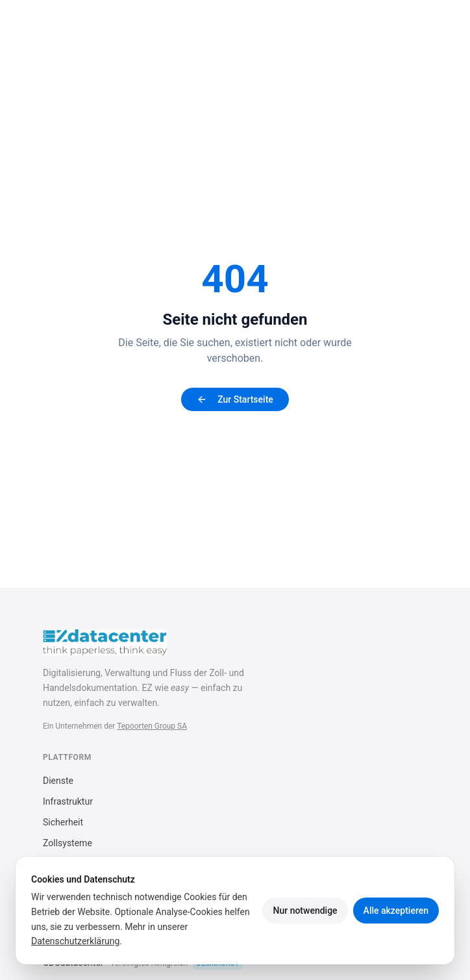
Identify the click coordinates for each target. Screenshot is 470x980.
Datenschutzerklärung (75, 941)
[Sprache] (376, 26)
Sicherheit (63, 822)
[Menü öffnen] (414, 26)
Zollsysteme (68, 843)
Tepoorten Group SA (152, 726)
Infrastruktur (68, 801)
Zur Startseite (235, 399)
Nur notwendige (305, 911)
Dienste (58, 781)
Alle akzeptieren (396, 911)
